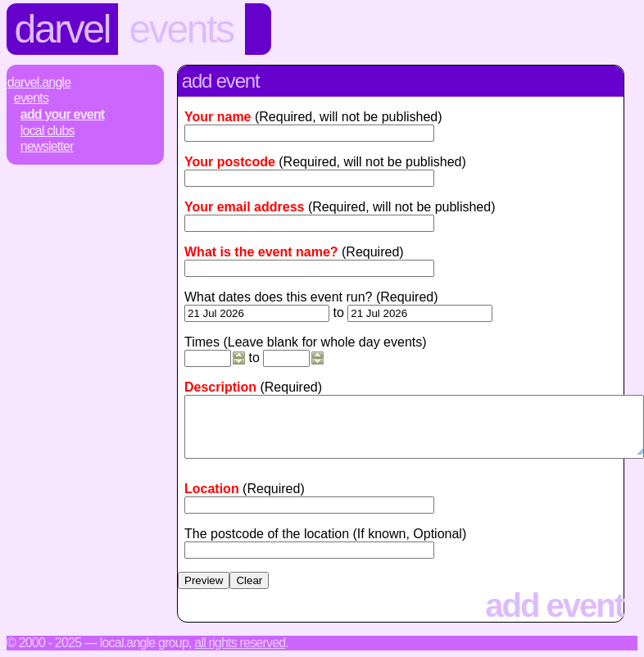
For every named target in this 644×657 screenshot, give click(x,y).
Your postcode (230, 162)
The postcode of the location (267, 534)
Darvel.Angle (39, 82)
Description (220, 387)
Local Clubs (48, 131)
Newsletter (47, 146)
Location (212, 489)
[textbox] (309, 505)
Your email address (244, 207)
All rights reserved (240, 643)
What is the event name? (261, 252)
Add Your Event (63, 114)
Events (181, 29)
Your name (218, 117)
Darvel (62, 29)
